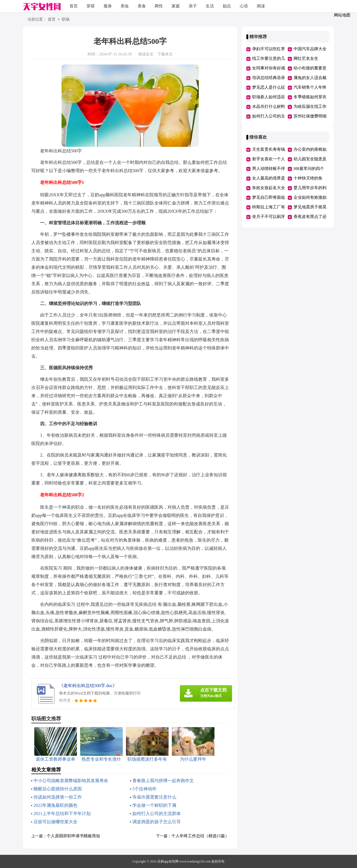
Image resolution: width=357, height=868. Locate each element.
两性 (159, 6)
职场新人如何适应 (269, 97)
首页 (74, 6)
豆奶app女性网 (168, 861)
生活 (210, 6)
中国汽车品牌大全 (310, 49)
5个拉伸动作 (144, 789)
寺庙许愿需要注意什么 (154, 797)
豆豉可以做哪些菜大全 (55, 822)
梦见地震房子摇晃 (310, 207)
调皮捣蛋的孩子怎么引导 (157, 822)
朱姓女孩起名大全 (269, 188)
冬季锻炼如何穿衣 (310, 97)
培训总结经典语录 (269, 78)
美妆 (125, 6)
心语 (244, 6)
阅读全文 (146, 54)
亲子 (193, 6)
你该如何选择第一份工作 (58, 797)
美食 (142, 6)
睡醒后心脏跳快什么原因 (58, 789)
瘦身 (108, 6)
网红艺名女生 (306, 58)
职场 (66, 20)
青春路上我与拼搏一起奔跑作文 (163, 781)
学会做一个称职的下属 (154, 805)
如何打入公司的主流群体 (157, 814)
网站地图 (342, 15)
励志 (227, 6)
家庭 (176, 6)
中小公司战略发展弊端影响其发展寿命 (71, 781)
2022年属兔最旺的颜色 (55, 805)
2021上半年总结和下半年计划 (62, 814)
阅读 (261, 6)
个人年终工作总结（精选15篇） (200, 836)
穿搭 (91, 6)
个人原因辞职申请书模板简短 (73, 836)
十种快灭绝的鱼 (308, 178)
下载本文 (165, 54)
